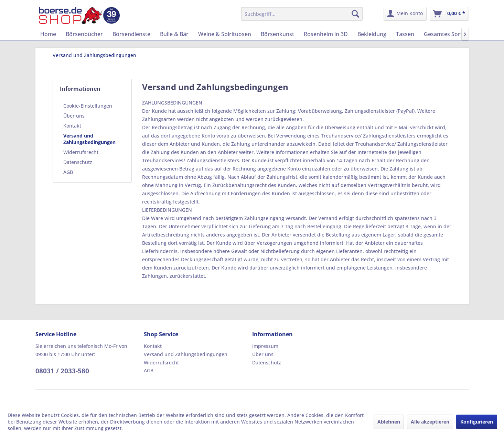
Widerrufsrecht (81, 152)
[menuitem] (302, 14)
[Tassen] (405, 34)
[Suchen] (355, 14)
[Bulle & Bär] (174, 34)
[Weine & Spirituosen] (225, 34)
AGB (68, 172)
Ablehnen (389, 422)
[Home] (48, 34)
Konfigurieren (477, 422)
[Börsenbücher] (84, 34)
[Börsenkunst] (277, 34)
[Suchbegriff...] (302, 14)
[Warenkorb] (449, 14)
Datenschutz (78, 162)
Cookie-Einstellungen (88, 106)
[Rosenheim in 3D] (326, 34)
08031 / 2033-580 (62, 371)
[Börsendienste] (131, 34)
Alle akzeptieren (430, 422)
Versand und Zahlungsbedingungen (89, 139)
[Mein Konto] (405, 14)
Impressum (265, 346)
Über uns (74, 116)
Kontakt (72, 126)
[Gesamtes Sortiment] (451, 34)
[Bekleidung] (372, 34)
